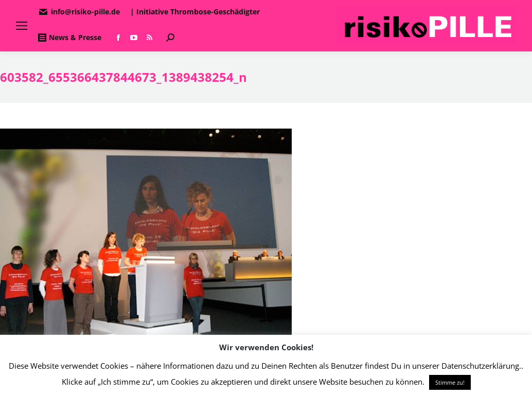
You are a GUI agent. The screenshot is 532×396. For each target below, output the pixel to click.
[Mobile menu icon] (22, 26)
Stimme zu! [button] (450, 382)
